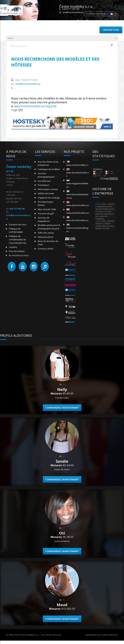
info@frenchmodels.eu (73, 12)
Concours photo (46, 249)
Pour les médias (17, 251)
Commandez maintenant (62, 408)
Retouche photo (46, 237)
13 (64, 600)
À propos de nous (18, 224)
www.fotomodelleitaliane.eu (77, 195)
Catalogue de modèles (49, 169)
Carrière (13, 247)
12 (64, 456)
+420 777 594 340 (16, 209)
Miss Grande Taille (47, 209)
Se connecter (87, 30)
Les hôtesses (44, 181)
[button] (12, 267)
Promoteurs (44, 185)
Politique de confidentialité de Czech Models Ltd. (18, 240)
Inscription (111, 30)
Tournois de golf (46, 213)
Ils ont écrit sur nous (19, 255)
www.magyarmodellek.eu (77, 184)
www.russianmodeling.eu (77, 228)
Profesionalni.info (109, 635)
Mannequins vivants (48, 189)
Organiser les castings (49, 198)
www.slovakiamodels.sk (78, 173)
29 (64, 384)
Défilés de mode (46, 193)
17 (64, 528)
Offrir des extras (46, 233)
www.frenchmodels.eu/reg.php (35, 106)
